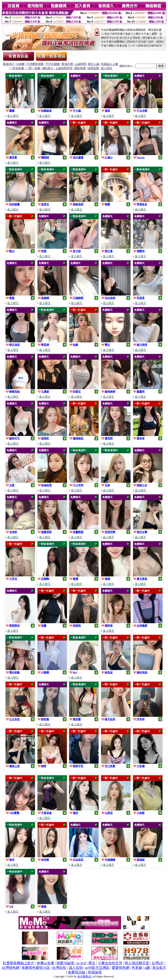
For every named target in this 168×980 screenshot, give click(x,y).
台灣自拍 (59, 968)
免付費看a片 (85, 976)
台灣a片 (158, 963)
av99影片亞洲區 (97, 968)
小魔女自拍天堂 (110, 963)
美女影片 (159, 968)
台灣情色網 (10, 968)
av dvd (81, 963)
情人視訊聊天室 (137, 963)
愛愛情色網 (121, 968)
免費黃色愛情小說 (36, 968)
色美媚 (137, 968)
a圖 (147, 968)
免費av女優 (45, 963)
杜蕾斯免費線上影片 (19, 963)
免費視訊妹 (77, 972)
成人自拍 (76, 968)
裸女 (92, 963)
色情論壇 (95, 972)
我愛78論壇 (65, 963)
